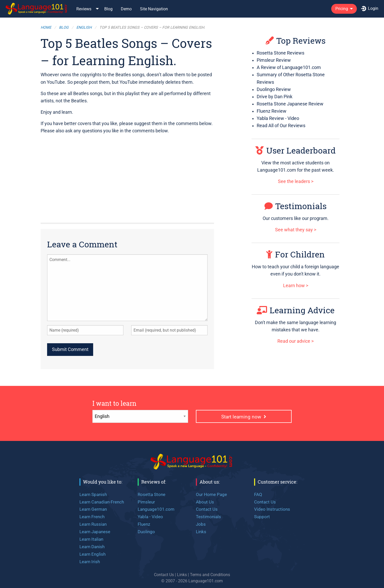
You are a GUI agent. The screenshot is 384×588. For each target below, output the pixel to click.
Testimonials (296, 206)
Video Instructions (272, 509)
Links (201, 532)
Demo (126, 9)
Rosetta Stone (152, 494)
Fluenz (144, 524)
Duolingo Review (274, 89)
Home (46, 28)
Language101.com (156, 509)
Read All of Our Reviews (281, 126)
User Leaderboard (296, 150)
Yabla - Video (150, 517)
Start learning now (244, 417)
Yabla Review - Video (278, 118)
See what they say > (296, 230)
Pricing (342, 9)
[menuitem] (37, 9)
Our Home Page (211, 494)
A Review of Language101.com (289, 67)
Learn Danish (92, 547)
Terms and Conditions (210, 575)
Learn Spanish (93, 494)
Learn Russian (93, 524)
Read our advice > (296, 341)
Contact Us (207, 509)
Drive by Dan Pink (275, 97)
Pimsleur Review (274, 60)
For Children (296, 254)
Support (262, 517)
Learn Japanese (95, 532)
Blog (108, 9)
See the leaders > (296, 181)
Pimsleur (146, 502)
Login (370, 9)
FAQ (258, 494)
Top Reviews (296, 40)
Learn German (93, 509)
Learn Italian (91, 539)
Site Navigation (154, 9)
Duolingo (146, 532)
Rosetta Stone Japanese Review (290, 104)
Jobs (201, 524)
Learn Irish (90, 562)
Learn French (92, 517)
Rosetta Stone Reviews (280, 53)
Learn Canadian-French (102, 502)
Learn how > (296, 286)
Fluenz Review (272, 111)
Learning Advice (296, 310)
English (84, 28)
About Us (205, 502)
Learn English (93, 554)
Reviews (84, 9)
